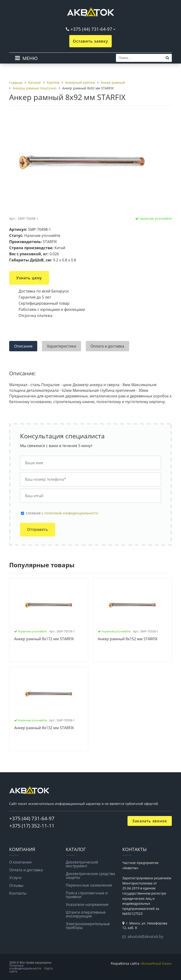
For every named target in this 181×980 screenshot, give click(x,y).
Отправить (37, 530)
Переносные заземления (89, 885)
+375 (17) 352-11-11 (32, 826)
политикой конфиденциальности (71, 513)
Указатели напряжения (87, 904)
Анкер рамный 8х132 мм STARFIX (44, 728)
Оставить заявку (90, 41)
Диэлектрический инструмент (82, 864)
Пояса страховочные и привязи (87, 895)
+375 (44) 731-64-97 (91, 29)
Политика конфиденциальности (25, 967)
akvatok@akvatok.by (145, 936)
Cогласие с (62, 513)
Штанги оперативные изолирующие (86, 914)
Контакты (18, 893)
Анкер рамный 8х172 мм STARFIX (44, 639)
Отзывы (16, 885)
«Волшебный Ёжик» (156, 963)
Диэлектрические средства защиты (90, 876)
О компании (20, 862)
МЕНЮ (30, 58)
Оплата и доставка (26, 870)
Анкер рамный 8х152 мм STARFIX (128, 639)
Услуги (15, 878)
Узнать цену (29, 278)
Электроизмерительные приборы (88, 926)
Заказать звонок (150, 821)
